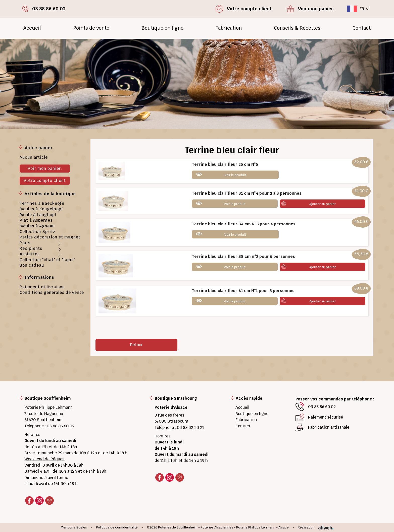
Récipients (31, 248)
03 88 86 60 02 (61, 426)
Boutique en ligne (162, 28)
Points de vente (91, 28)
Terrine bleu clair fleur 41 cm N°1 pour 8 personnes (243, 291)
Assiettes (30, 254)
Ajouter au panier (323, 204)
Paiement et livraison (42, 287)
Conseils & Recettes (297, 28)
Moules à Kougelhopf (41, 209)
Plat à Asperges (36, 220)
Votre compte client (45, 180)
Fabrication (229, 28)
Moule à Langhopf (38, 215)
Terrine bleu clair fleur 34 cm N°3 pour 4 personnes (244, 224)
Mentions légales (74, 528)
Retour (136, 345)
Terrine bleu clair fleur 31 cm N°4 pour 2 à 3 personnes (247, 193)
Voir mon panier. (45, 168)
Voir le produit (235, 175)
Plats (25, 243)
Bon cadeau (32, 265)
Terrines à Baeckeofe (42, 203)
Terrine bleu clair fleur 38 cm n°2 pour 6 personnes (243, 256)
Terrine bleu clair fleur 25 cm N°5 (225, 164)
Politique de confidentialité (117, 528)
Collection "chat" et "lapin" (47, 260)
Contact (362, 28)
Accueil (32, 28)
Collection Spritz (38, 232)
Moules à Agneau (37, 226)
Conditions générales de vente (52, 292)
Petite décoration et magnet (50, 237)
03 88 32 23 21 (190, 427)
